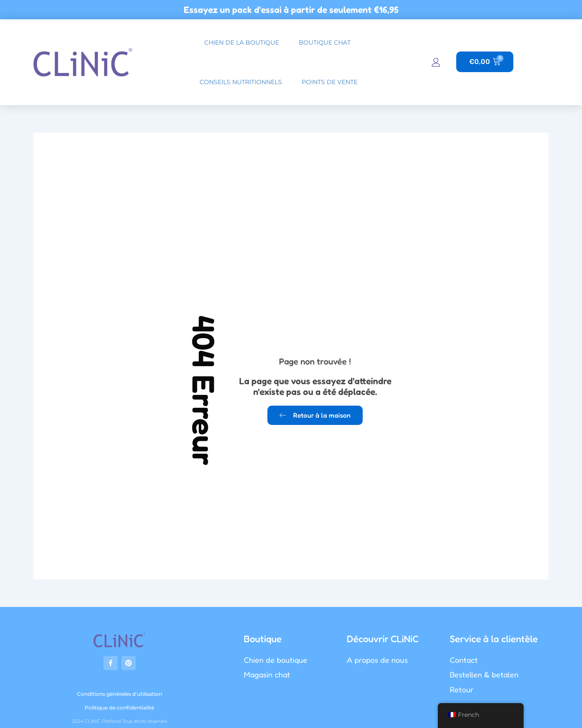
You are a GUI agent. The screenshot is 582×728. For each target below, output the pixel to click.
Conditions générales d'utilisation (120, 694)
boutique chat (325, 42)
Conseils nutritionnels (241, 82)
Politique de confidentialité (119, 708)
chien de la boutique (242, 42)
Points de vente (330, 82)
